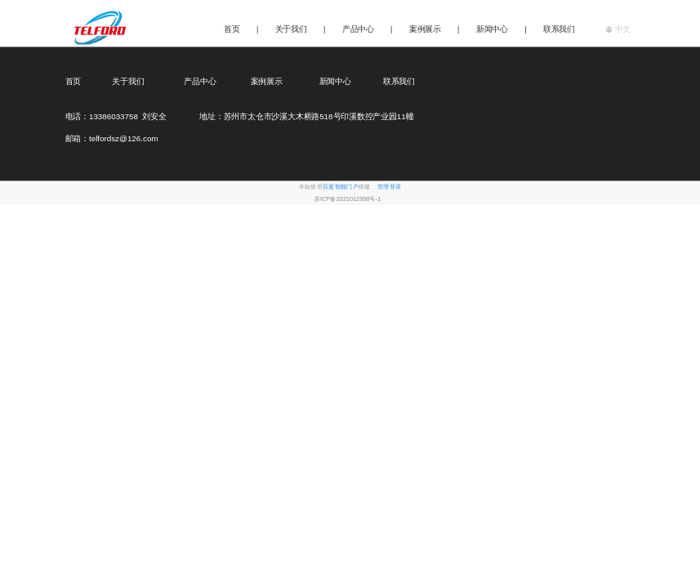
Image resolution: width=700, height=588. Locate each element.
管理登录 (389, 187)
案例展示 (425, 29)
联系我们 (559, 29)
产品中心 (358, 29)
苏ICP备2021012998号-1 (348, 199)
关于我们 (291, 29)
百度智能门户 (341, 187)
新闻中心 (492, 29)
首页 (232, 29)
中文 (618, 29)
